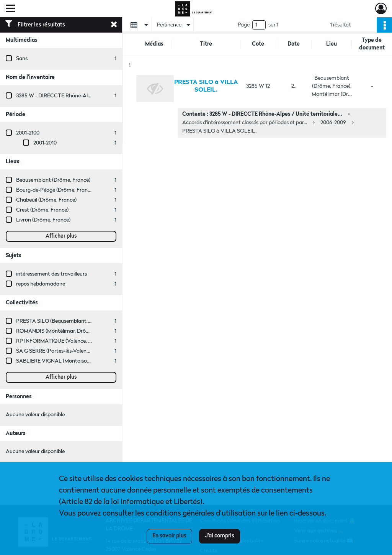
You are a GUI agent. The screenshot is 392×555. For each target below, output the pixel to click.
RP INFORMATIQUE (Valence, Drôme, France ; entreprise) (84, 341)
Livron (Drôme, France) (43, 220)
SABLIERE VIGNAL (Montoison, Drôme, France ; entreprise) (86, 361)
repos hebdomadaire (41, 284)
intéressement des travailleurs (51, 274)
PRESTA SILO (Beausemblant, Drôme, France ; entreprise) (84, 321)
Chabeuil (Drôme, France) (46, 200)
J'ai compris (220, 536)
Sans (22, 59)
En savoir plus (169, 536)
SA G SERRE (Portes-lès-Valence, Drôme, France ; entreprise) (87, 351)
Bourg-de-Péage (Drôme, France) (55, 190)
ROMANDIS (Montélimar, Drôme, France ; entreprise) (78, 331)
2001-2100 (28, 133)
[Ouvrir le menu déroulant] (10, 9)
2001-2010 (45, 143)
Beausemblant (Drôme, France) (53, 180)
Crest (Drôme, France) (42, 210)
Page (244, 25)
